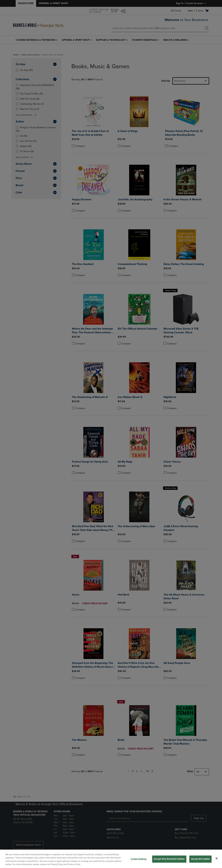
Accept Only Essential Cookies (169, 859)
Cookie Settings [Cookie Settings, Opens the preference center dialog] (139, 859)
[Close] (217, 858)
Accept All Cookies (200, 859)
